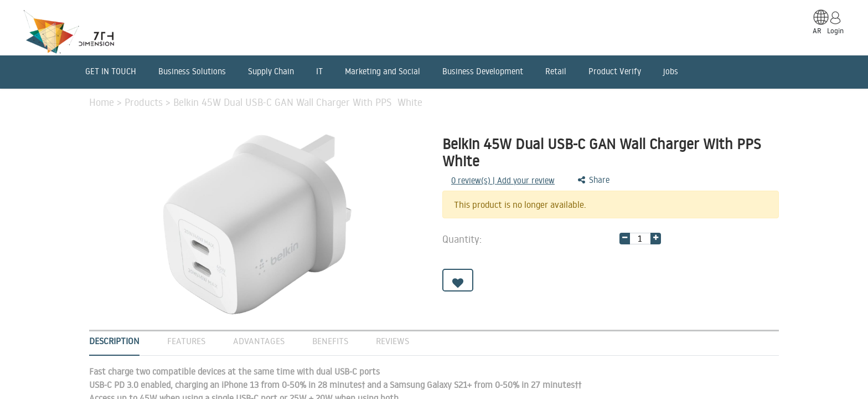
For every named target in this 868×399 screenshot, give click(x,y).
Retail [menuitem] (556, 71)
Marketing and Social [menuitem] (383, 71)
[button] (458, 280)
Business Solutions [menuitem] (192, 71)
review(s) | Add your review (503, 180)
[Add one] (656, 239)
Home (103, 102)
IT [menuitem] (319, 71)
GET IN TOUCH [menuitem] (111, 71)
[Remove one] (625, 239)
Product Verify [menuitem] (615, 71)
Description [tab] (114, 341)
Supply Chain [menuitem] (271, 71)
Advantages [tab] (259, 341)
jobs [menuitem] (671, 71)
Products (145, 102)
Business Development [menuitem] (483, 71)
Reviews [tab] (392, 341)
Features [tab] (186, 341)
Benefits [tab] (330, 341)
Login (835, 30)
